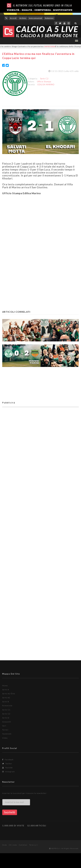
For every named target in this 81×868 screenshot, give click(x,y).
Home (5, 686)
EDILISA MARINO (46, 85)
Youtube (8, 768)
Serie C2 (44, 79)
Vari (4, 726)
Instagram (9, 772)
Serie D (6, 718)
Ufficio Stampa (44, 82)
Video (5, 738)
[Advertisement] (40, 224)
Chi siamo (13, 845)
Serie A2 (6, 698)
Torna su (33, 845)
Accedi (13, 18)
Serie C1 (6, 710)
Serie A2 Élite (9, 694)
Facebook (8, 760)
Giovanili (7, 722)
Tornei (5, 730)
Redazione (49, 18)
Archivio (23, 18)
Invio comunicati (36, 18)
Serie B (6, 702)
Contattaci (23, 845)
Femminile (7, 706)
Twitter (7, 764)
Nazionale (7, 734)
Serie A (6, 690)
